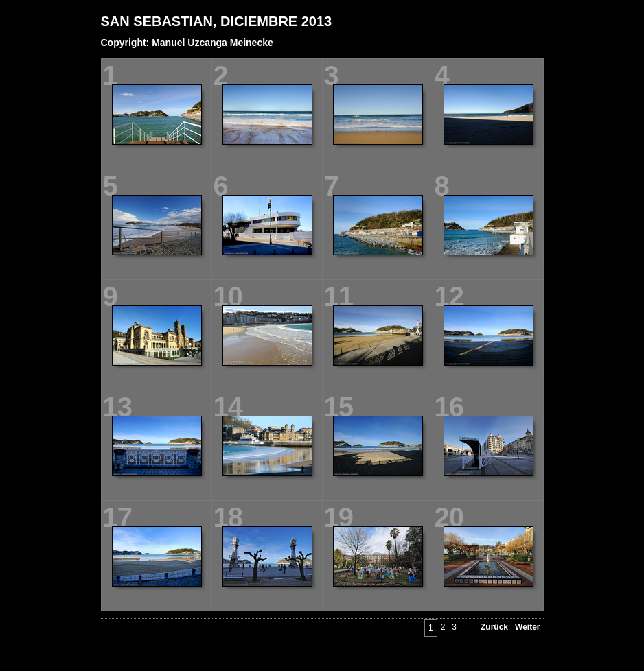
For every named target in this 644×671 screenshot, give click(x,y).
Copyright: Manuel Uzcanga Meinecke (187, 43)
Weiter (527, 627)
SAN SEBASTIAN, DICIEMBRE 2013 (217, 21)
